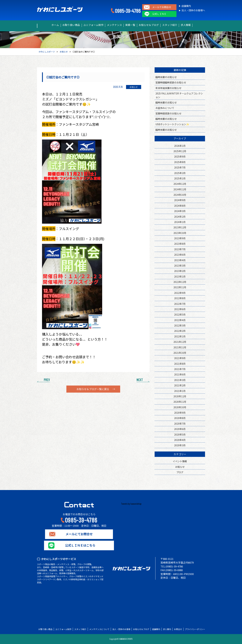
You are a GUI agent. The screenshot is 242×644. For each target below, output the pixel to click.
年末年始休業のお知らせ (168, 88)
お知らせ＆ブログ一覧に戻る (93, 389)
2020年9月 (180, 413)
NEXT (140, 380)
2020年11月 (180, 402)
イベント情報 (180, 461)
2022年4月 (180, 320)
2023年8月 (180, 244)
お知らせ (180, 467)
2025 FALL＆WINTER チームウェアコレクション (179, 95)
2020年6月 (180, 429)
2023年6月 (180, 255)
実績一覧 (132, 25)
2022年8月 (180, 298)
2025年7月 (180, 167)
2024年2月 (180, 216)
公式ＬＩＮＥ (159, 14)
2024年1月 (180, 222)
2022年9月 (180, 293)
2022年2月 (180, 331)
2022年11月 (180, 287)
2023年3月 (180, 265)
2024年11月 (180, 189)
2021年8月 (180, 364)
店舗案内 (186, 6)
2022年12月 (180, 282)
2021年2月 (180, 385)
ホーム (46, 25)
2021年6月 (180, 374)
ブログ (180, 472)
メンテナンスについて (99, 629)
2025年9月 (180, 156)
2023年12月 (180, 227)
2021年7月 (180, 369)
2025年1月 (180, 178)
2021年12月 (180, 342)
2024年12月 (180, 184)
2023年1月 (180, 276)
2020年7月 (180, 423)
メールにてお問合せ (79, 534)
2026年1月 (180, 146)
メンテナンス (113, 25)
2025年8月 (180, 162)
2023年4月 (180, 260)
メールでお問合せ (162, 7)
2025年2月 (180, 173)
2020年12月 (180, 396)
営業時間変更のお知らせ (168, 113)
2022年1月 (180, 336)
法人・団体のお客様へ (193, 10)
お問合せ (178, 629)
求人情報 (195, 25)
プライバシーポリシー (195, 629)
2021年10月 (180, 353)
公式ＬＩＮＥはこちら (79, 545)
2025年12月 (180, 151)
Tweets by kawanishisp (131, 504)
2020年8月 (180, 418)
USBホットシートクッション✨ (172, 124)
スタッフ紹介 (176, 25)
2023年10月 (180, 233)
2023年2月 (180, 271)
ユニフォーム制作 (89, 25)
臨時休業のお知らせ (166, 77)
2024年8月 (180, 206)
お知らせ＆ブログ (153, 25)
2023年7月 (180, 249)
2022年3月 (180, 325)
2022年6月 (180, 309)
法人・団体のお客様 (121, 629)
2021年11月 (180, 347)
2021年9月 (180, 358)
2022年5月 (180, 314)
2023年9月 (180, 238)
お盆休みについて (165, 108)
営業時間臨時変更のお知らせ (171, 82)
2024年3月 (180, 211)
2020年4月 (180, 440)
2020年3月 (180, 445)
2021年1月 (180, 391)
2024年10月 (180, 195)
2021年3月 (180, 380)
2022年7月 (180, 304)
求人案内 (167, 629)
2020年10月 (180, 407)
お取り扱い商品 (65, 25)
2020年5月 (180, 434)
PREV (47, 380)
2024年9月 (180, 200)
